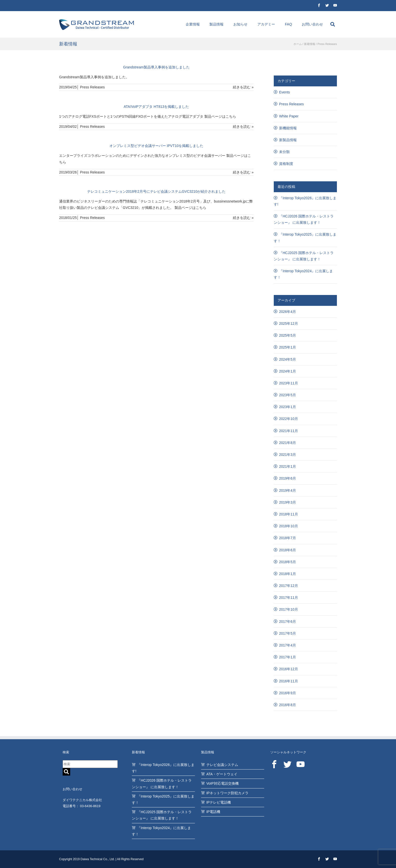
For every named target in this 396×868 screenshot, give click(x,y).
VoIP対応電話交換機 (222, 783)
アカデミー (266, 24)
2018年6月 (288, 550)
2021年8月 (288, 443)
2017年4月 (288, 645)
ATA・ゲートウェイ (222, 774)
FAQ (288, 24)
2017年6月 (288, 622)
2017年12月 (289, 586)
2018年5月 (288, 562)
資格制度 (286, 164)
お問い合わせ (312, 24)
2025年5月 (288, 335)
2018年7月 (288, 538)
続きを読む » (243, 87)
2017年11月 (289, 598)
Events (284, 92)
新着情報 (310, 44)
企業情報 (193, 24)
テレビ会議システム (222, 765)
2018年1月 (288, 574)
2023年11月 (289, 383)
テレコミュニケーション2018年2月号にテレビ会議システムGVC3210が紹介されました (156, 191)
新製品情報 (288, 140)
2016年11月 (289, 681)
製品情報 (216, 24)
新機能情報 (288, 128)
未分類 (284, 152)
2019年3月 (288, 502)
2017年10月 (289, 609)
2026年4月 (288, 312)
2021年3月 (288, 455)
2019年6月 (288, 478)
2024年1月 (288, 371)
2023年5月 (288, 395)
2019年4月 (288, 490)
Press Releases (92, 87)
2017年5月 (288, 633)
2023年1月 (288, 407)
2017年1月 (288, 657)
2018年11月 (289, 514)
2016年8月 (288, 705)
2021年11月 (289, 431)
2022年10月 (289, 419)
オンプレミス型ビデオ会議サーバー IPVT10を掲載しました (156, 146)
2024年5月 (288, 359)
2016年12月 (289, 669)
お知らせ (240, 24)
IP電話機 (213, 812)
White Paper (289, 116)
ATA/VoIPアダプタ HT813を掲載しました (156, 107)
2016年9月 (288, 693)
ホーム (298, 44)
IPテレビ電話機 (219, 802)
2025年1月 (288, 347)
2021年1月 (288, 466)
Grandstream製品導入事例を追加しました (156, 67)
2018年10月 (289, 526)
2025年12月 (289, 324)
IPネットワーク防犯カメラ (227, 793)
